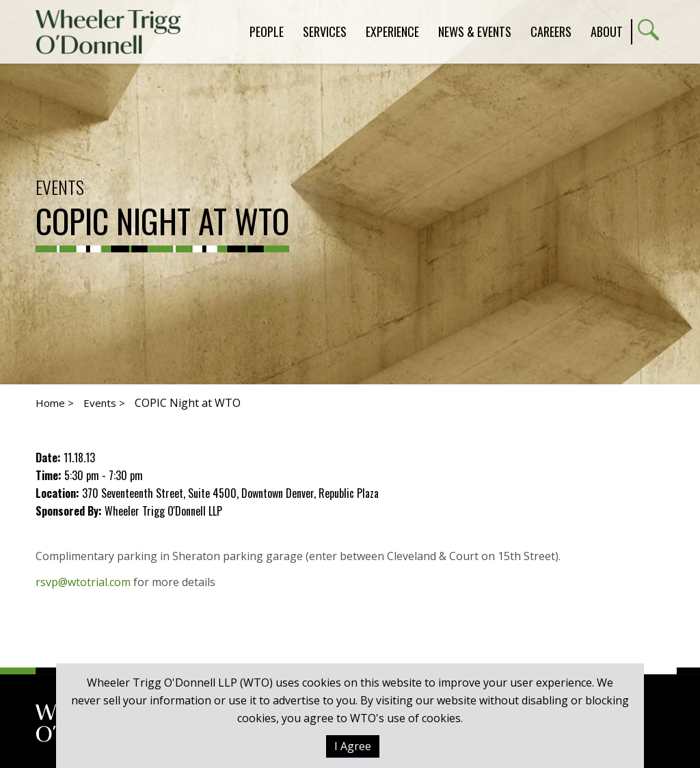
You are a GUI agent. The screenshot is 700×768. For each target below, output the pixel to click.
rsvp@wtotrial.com (83, 582)
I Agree (353, 746)
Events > (104, 403)
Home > (55, 403)
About (607, 31)
